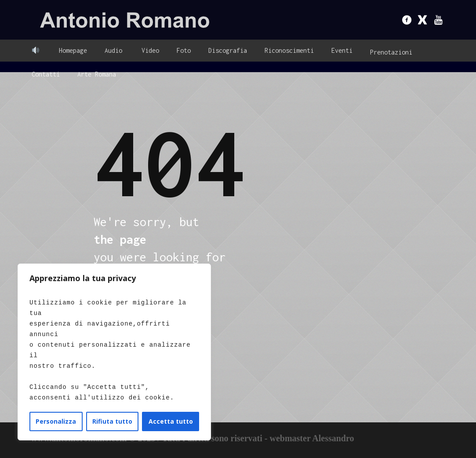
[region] (114, 352)
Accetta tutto (171, 421)
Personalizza (56, 421)
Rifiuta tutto (112, 421)
